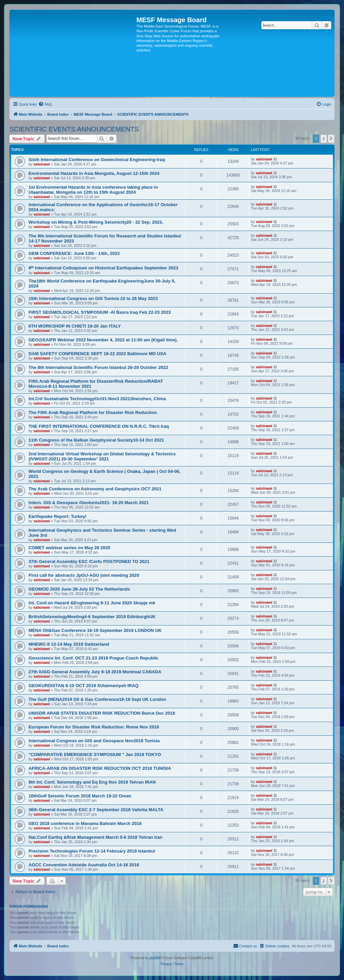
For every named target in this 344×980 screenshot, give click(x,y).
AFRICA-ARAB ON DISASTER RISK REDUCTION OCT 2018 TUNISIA (100, 768)
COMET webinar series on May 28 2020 (69, 548)
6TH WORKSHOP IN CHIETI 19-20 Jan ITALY (75, 326)
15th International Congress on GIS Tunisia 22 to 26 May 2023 (93, 298)
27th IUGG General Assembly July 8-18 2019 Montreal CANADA (95, 672)
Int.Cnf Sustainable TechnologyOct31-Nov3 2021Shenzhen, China (97, 399)
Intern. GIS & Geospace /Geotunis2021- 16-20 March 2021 (89, 503)
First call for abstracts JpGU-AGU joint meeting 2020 (84, 575)
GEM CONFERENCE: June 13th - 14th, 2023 (74, 253)
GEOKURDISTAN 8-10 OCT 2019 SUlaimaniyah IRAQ (83, 686)
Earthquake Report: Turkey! (58, 516)
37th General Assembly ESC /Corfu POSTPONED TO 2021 (89, 561)
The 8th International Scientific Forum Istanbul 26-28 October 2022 (98, 367)
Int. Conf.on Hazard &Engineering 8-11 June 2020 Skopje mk (92, 603)
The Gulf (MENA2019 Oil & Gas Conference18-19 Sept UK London (97, 699)
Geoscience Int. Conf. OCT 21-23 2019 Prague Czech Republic (94, 658)
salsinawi (42, 164)
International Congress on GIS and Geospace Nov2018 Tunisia (94, 741)
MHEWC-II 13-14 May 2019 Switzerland (69, 644)
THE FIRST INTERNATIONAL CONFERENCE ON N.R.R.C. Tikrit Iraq (99, 426)
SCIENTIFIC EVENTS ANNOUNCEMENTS (74, 129)
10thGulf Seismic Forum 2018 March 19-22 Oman (80, 796)
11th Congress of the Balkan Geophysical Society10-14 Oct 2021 (96, 440)
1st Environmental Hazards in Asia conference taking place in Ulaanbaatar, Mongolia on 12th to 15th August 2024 (93, 190)
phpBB (155, 958)
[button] (331, 139)
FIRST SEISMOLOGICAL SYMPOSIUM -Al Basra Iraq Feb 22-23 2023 (100, 312)
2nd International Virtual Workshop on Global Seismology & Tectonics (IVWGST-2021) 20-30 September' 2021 (102, 456)
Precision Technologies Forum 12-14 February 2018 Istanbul (92, 851)
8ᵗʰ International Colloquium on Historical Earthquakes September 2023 (103, 268)
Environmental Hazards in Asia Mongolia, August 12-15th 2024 (94, 173)
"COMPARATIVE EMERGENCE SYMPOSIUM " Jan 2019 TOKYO (95, 755)
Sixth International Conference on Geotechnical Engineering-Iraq (97, 160)
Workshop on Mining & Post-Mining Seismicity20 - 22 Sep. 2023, (96, 222)
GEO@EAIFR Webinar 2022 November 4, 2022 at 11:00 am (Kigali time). (103, 340)
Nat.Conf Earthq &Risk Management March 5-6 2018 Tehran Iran (95, 837)
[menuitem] (45, 104)
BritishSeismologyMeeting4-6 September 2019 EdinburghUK (92, 617)
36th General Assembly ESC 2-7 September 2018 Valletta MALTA (96, 810)
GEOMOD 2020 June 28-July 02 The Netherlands (79, 589)
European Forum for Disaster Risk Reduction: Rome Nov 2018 (94, 727)
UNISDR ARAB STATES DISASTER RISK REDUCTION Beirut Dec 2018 (102, 713)
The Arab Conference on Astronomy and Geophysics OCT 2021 (95, 489)
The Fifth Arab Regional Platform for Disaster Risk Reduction (93, 412)
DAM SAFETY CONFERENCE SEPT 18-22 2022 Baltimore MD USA (97, 354)
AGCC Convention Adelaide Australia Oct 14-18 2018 (84, 865)
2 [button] (324, 139)
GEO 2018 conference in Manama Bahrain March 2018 (85, 823)
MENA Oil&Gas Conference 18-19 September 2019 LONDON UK (95, 630)
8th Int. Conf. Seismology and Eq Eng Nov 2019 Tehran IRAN (92, 782)
